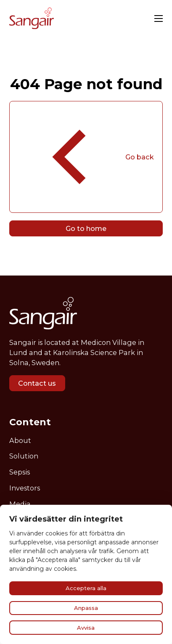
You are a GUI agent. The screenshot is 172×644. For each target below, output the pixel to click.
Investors (25, 488)
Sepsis (20, 472)
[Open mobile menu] (159, 19)
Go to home (86, 228)
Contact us (37, 383)
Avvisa (86, 628)
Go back (86, 157)
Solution (24, 456)
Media (20, 504)
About (20, 440)
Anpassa (86, 608)
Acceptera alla (86, 588)
